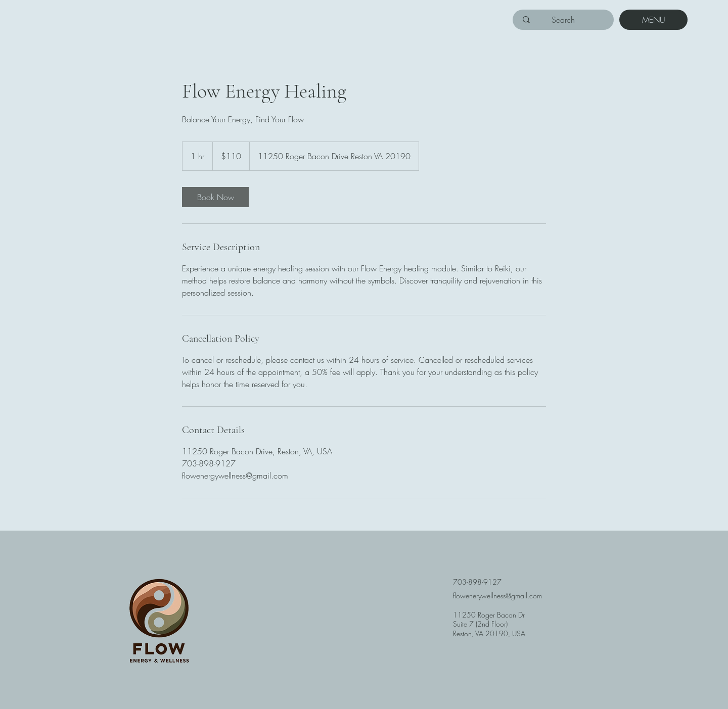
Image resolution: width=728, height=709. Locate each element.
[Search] (563, 20)
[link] (215, 197)
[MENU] (653, 20)
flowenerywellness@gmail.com (497, 596)
